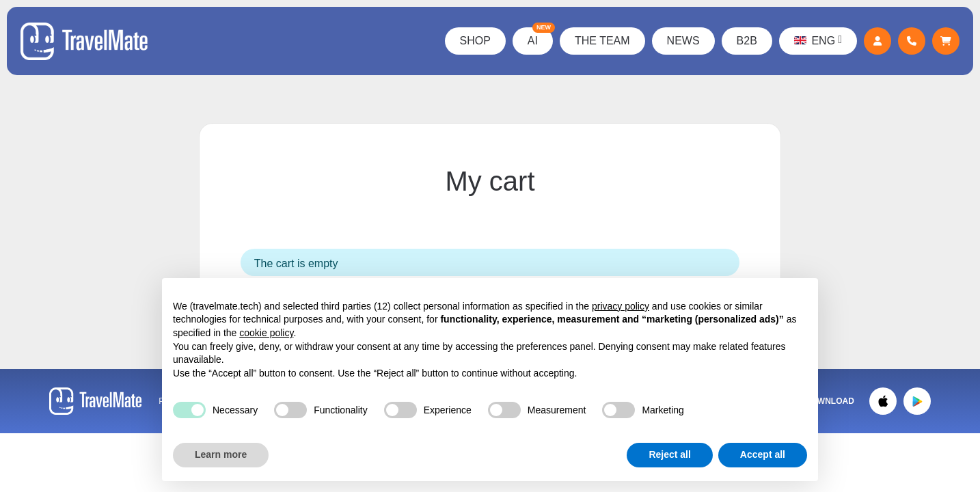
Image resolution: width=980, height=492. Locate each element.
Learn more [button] (221, 454)
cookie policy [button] (266, 333)
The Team (602, 41)
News (683, 41)
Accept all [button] (763, 454)
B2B (747, 41)
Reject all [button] (669, 454)
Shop (475, 41)
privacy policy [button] (621, 306)
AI (540, 37)
